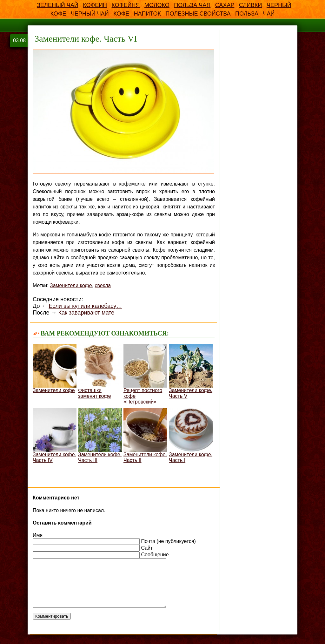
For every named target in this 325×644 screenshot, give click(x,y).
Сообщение (155, 555)
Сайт (147, 548)
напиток (147, 14)
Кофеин (95, 5)
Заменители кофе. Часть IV (55, 435)
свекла (103, 285)
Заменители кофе (71, 285)
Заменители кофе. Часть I (191, 435)
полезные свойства (198, 14)
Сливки (251, 5)
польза (247, 14)
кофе (121, 14)
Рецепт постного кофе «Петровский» (145, 374)
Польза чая (192, 5)
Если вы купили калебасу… (85, 306)
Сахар (225, 5)
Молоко (157, 5)
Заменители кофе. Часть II (145, 435)
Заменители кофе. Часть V (191, 371)
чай (269, 14)
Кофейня (126, 5)
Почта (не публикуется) (168, 541)
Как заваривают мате (86, 313)
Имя (38, 535)
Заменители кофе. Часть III (100, 435)
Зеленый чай (58, 5)
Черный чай (90, 14)
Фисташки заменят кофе (100, 371)
